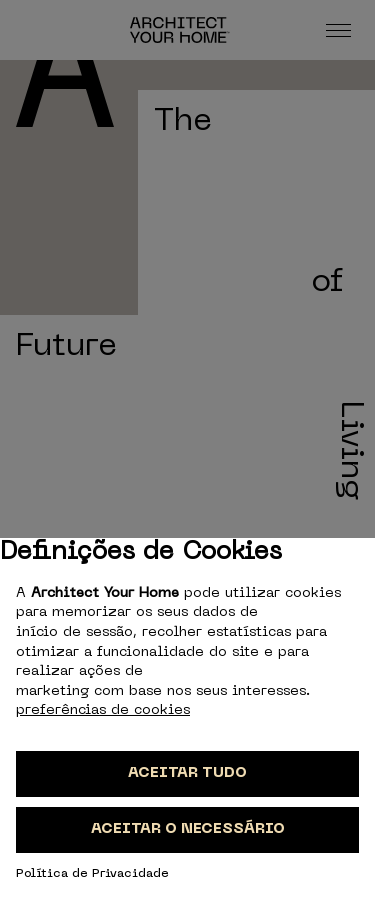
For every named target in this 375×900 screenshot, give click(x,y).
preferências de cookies (103, 710)
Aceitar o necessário (188, 829)
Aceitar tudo (187, 773)
